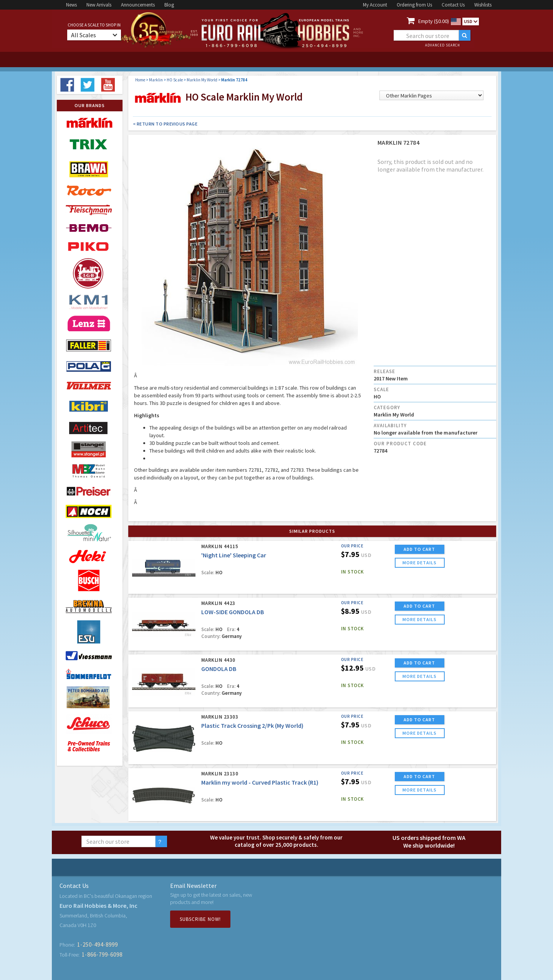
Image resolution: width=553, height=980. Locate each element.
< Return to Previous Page (165, 124)
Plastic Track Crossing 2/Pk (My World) (252, 725)
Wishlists (483, 5)
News (71, 5)
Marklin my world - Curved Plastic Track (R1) (260, 782)
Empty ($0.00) (434, 21)
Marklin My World (202, 80)
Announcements (138, 5)
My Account (375, 5)
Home (140, 80)
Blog (169, 5)
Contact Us (453, 5)
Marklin (156, 80)
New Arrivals (99, 5)
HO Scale (175, 80)
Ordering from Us (414, 5)
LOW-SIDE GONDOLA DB (233, 612)
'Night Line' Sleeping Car (234, 555)
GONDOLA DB (219, 669)
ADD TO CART (419, 549)
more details (420, 563)
